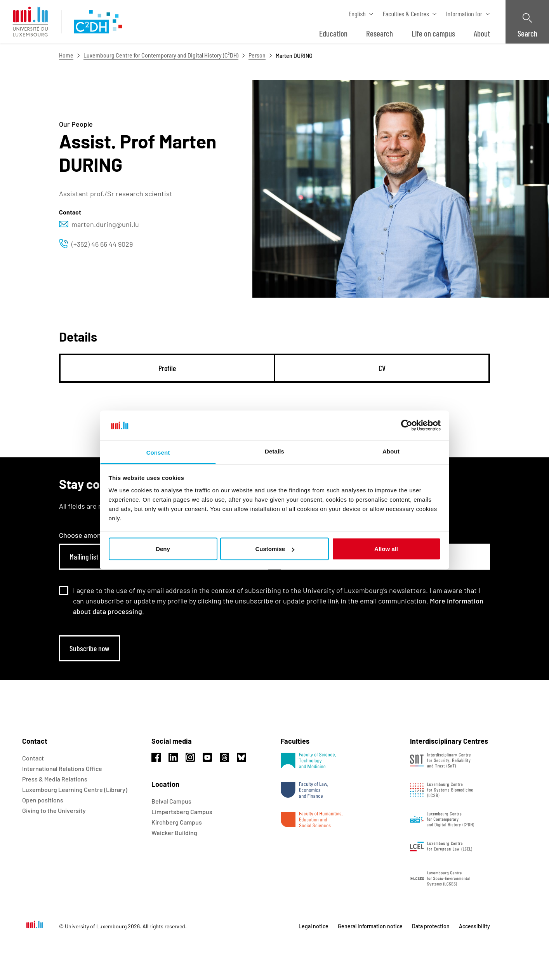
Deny (163, 549)
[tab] (167, 368)
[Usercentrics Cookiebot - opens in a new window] (407, 425)
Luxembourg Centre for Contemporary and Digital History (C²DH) (161, 55)
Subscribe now (89, 648)
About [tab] (391, 451)
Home (66, 55)
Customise (275, 549)
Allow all (386, 549)
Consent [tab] (158, 452)
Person (257, 55)
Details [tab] (274, 451)
